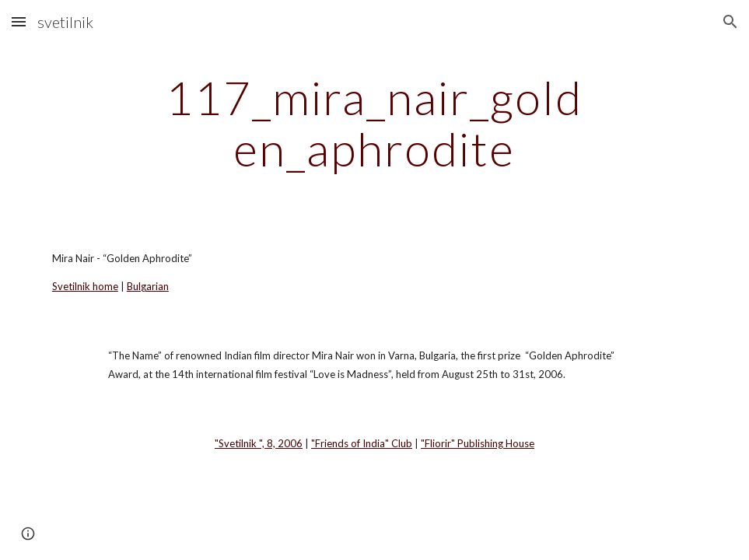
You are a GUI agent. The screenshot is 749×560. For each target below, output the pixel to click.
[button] (19, 21)
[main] (374, 123)
